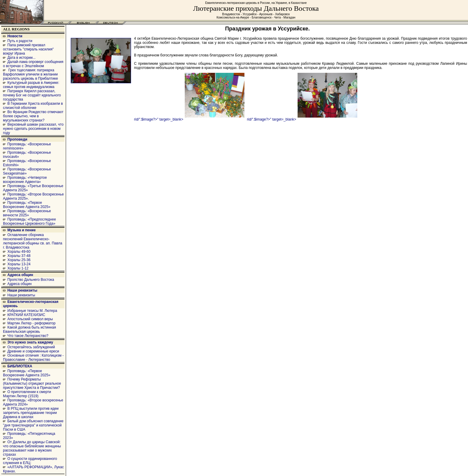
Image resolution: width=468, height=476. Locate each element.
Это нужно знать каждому (30, 342)
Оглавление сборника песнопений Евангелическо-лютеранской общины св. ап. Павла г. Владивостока (33, 241)
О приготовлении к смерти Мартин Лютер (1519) (27, 394)
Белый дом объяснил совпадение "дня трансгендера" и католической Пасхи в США (33, 425)
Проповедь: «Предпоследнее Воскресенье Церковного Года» (29, 221)
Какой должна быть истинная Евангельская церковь (29, 329)
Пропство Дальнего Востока (31, 280)
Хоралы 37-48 (19, 256)
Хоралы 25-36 (19, 260)
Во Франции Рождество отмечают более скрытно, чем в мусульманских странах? (33, 116)
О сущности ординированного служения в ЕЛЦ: (30, 461)
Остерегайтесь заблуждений (31, 347)
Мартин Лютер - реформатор (31, 323)
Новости (15, 36)
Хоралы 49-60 (19, 252)
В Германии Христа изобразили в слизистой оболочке (33, 106)
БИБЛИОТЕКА (20, 366)
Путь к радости (20, 41)
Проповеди (17, 139)
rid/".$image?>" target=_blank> (189, 119)
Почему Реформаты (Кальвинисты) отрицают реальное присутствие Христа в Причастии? (32, 383)
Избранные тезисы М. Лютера (32, 311)
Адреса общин (20, 275)
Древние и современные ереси (33, 351)
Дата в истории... (21, 58)
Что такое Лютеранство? (28, 336)
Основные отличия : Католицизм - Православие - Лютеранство (33, 358)
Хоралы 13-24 (19, 264)
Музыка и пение (22, 230)
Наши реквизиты (22, 290)
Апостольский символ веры (30, 319)
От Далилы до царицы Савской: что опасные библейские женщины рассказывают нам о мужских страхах (32, 448)
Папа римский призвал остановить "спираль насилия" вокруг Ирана (28, 49)
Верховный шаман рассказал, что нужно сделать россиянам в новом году (33, 129)
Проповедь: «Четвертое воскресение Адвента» (25, 180)
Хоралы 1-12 (18, 268)
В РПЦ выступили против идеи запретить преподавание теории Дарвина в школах (31, 413)
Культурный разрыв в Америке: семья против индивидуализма (31, 85)
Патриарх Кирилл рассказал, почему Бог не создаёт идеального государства (32, 95)
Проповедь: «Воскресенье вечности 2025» (27, 213)
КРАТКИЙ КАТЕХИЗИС (26, 315)
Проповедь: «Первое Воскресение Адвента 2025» (27, 205)
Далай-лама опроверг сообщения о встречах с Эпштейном (33, 64)
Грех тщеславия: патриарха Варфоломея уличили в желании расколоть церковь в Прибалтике (30, 74)
